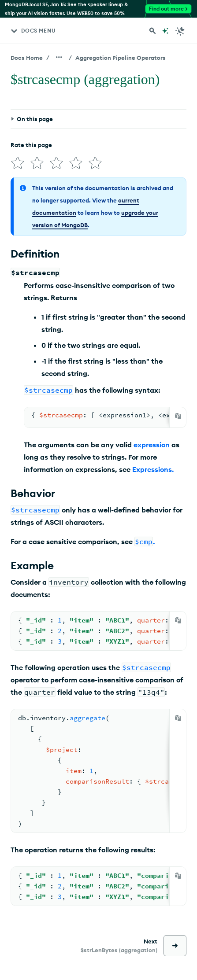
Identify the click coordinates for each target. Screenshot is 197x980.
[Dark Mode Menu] (180, 31)
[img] (18, 163)
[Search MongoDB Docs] (152, 31)
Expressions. (153, 469)
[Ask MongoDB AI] (165, 31)
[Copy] (178, 416)
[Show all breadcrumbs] (59, 57)
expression (152, 445)
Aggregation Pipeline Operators (121, 58)
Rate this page (31, 145)
